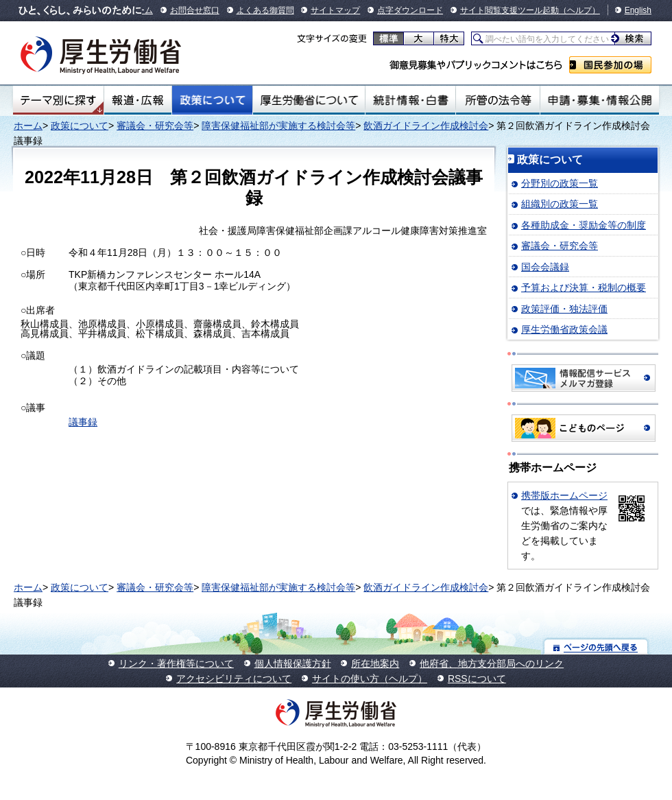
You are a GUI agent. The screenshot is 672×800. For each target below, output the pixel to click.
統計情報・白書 (410, 100)
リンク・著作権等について (176, 663)
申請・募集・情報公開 (600, 100)
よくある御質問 (265, 10)
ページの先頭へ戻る (596, 647)
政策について (212, 100)
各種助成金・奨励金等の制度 (584, 225)
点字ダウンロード (410, 10)
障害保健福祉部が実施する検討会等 (278, 126)
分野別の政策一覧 (560, 183)
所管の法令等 (497, 100)
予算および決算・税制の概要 (584, 287)
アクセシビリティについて (234, 679)
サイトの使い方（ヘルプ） (370, 679)
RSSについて (477, 679)
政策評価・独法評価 (564, 309)
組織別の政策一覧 (560, 204)
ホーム (28, 126)
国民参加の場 (610, 65)
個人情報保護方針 (293, 663)
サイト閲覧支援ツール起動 (509, 10)
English (638, 10)
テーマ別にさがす (58, 100)
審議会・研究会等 (155, 126)
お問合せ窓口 (195, 10)
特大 (449, 38)
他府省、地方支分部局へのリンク (492, 663)
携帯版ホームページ (564, 495)
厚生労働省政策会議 (564, 329)
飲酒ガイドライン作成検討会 (426, 126)
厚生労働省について (309, 100)
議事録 (83, 422)
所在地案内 (375, 663)
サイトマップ (335, 10)
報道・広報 (138, 100)
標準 (388, 38)
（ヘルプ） (579, 10)
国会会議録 (545, 267)
